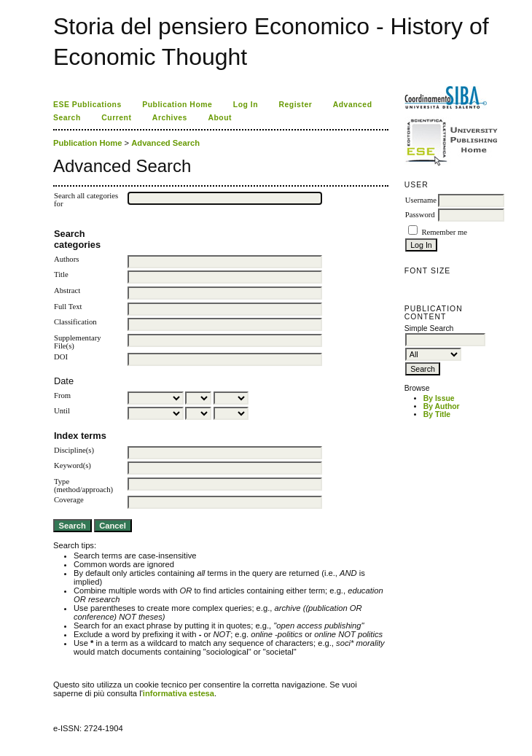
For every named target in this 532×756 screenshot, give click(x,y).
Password (420, 215)
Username (421, 200)
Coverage (69, 500)
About (220, 118)
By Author (442, 406)
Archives (170, 118)
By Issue (439, 398)
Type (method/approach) (83, 486)
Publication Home (177, 105)
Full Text (68, 307)
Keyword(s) (73, 465)
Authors (66, 259)
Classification (75, 322)
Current (116, 118)
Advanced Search (165, 143)
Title (61, 274)
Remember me (444, 232)
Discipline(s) (74, 450)
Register (296, 105)
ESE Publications (87, 105)
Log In (246, 105)
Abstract (67, 291)
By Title (437, 414)
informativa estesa (179, 693)
